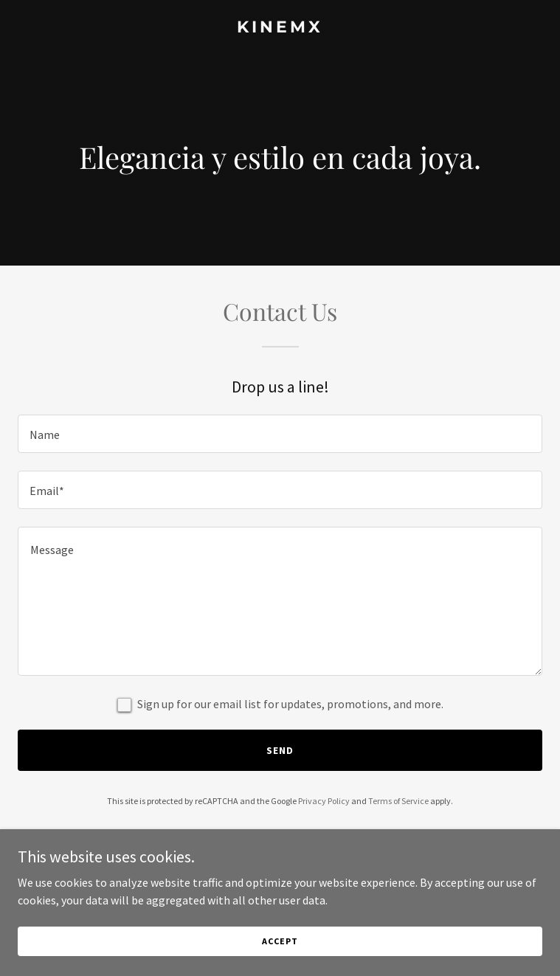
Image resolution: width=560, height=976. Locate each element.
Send (280, 750)
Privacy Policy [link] (324, 801)
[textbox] (280, 434)
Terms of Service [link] (398, 801)
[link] (280, 28)
